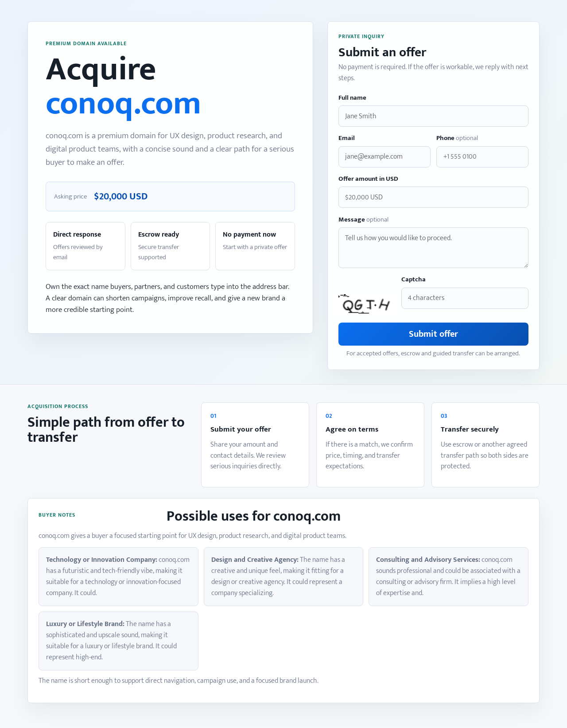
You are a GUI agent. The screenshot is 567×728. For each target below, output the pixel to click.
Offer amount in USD (368, 179)
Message (363, 220)
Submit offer (433, 334)
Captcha (414, 280)
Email (347, 138)
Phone (457, 138)
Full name (352, 98)
